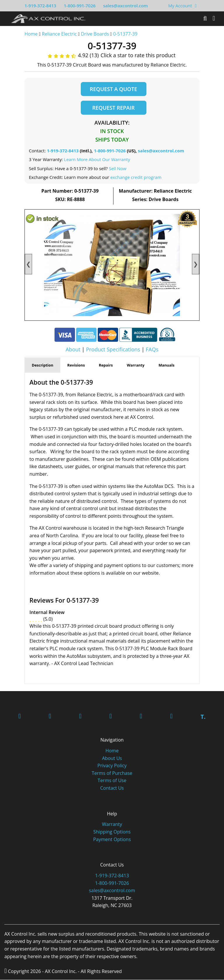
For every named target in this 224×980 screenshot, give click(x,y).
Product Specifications (113, 350)
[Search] (205, 18)
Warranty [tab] (136, 365)
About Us (112, 758)
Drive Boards (95, 34)
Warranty (112, 824)
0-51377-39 (125, 34)
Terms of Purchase (112, 773)
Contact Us (112, 788)
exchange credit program (136, 177)
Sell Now (118, 168)
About (73, 350)
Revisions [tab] (76, 365)
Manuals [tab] (166, 365)
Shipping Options (112, 832)
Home (31, 34)
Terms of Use (112, 781)
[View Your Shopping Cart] (196, 6)
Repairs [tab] (106, 365)
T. (203, 717)
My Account (180, 6)
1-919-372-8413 (40, 6)
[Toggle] (214, 18)
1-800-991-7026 (80, 6)
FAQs (152, 350)
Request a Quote (113, 89)
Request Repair (113, 108)
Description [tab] (43, 365)
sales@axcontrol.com (125, 6)
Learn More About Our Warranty (97, 160)
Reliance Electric (59, 34)
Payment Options (112, 839)
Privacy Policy (112, 766)
